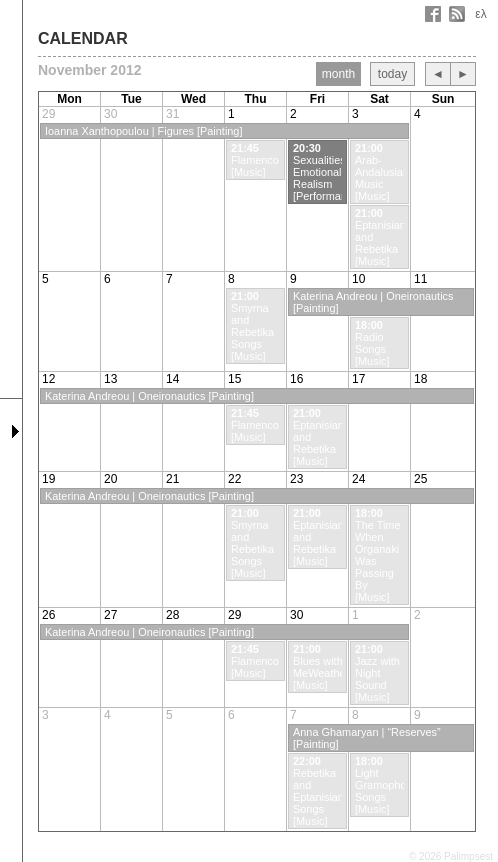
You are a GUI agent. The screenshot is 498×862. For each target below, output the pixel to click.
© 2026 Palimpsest (451, 856)
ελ (480, 14)
